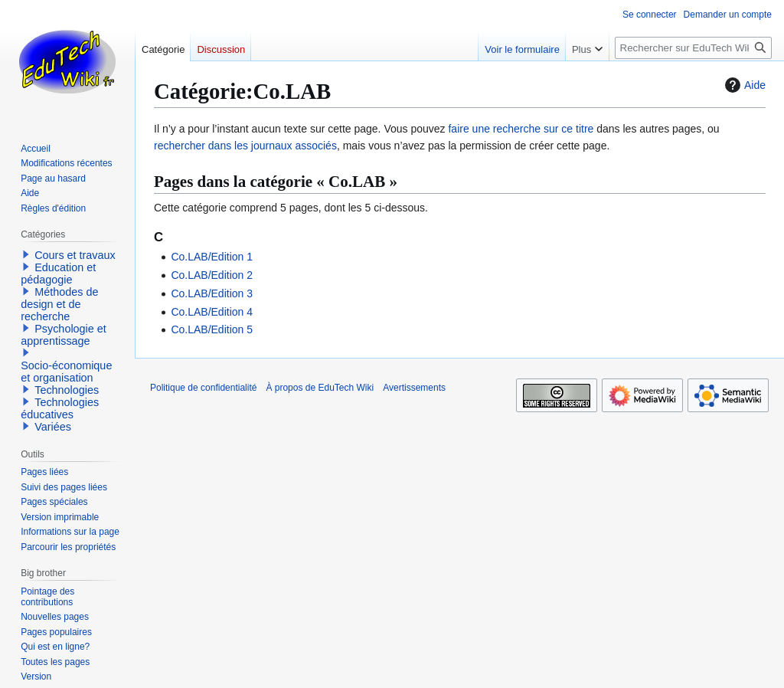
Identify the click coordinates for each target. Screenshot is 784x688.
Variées (53, 427)
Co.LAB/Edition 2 (212, 275)
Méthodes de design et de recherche (59, 304)
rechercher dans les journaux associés (245, 146)
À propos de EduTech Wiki (320, 388)
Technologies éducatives (60, 408)
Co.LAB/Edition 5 (212, 329)
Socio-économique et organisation (66, 372)
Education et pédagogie (58, 274)
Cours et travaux (75, 255)
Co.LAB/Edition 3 (212, 293)
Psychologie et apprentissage (64, 335)
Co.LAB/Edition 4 (212, 312)
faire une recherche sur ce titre (521, 129)
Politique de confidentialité (203, 388)
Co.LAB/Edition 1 (212, 257)
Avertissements (414, 388)
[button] (26, 254)
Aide (743, 85)
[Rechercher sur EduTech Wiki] (693, 48)
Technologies (67, 390)
